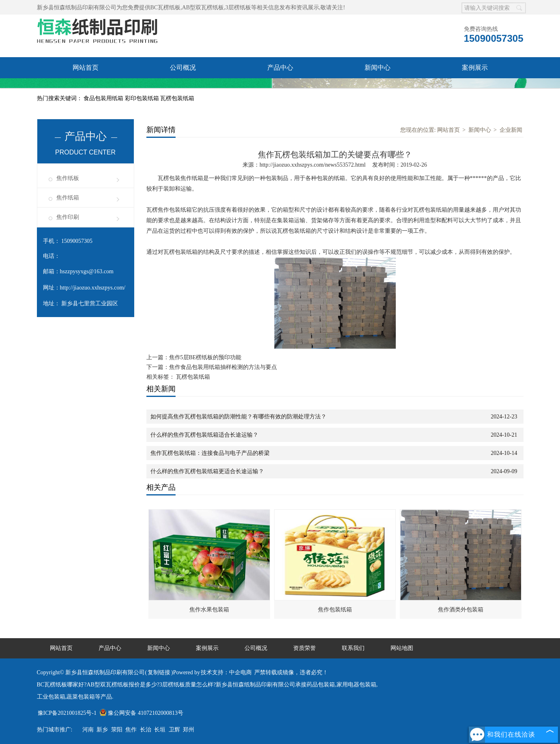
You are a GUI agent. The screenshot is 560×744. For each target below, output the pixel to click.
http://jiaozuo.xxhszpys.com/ (93, 288)
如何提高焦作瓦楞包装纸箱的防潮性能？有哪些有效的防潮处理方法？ (238, 417)
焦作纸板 (68, 178)
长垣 (160, 730)
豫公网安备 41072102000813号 (141, 713)
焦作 (131, 730)
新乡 (102, 730)
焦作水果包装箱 (209, 610)
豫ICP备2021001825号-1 (67, 713)
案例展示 (475, 68)
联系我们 (183, 89)
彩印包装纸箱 (143, 98)
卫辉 (174, 730)
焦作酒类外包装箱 (461, 610)
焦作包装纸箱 (335, 610)
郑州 (189, 730)
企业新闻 (511, 130)
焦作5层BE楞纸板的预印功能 (205, 357)
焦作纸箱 (68, 198)
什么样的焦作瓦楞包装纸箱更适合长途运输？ (207, 471)
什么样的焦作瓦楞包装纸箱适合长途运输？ (204, 435)
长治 (146, 730)
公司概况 (183, 68)
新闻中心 (378, 68)
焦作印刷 (68, 217)
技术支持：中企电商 (226, 672)
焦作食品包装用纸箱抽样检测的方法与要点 (223, 367)
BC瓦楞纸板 (166, 8)
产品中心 (280, 68)
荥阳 (117, 730)
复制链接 (159, 672)
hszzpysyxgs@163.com (87, 271)
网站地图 (402, 648)
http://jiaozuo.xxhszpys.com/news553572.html (313, 165)
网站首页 (86, 68)
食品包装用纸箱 (104, 98)
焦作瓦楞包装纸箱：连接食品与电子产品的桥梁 (210, 453)
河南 (88, 730)
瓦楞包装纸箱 (177, 98)
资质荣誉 (86, 89)
